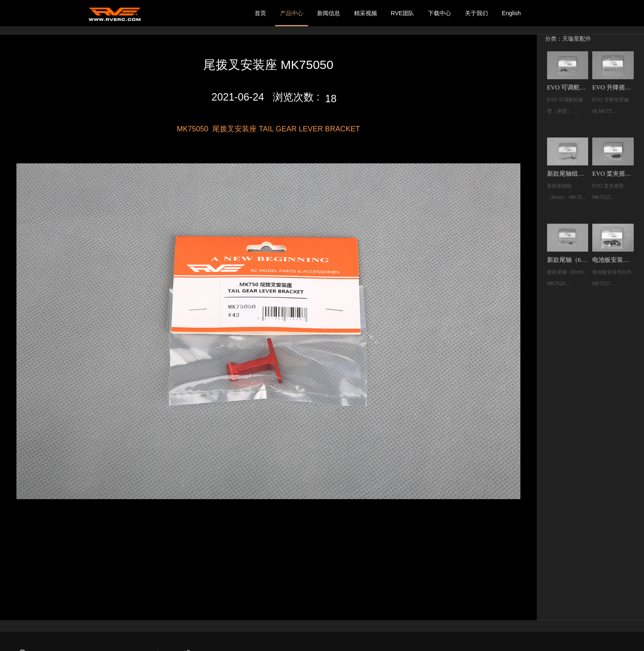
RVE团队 (403, 13)
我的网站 (115, 13)
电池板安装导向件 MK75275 (613, 260)
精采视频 (366, 13)
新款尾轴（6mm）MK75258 (568, 260)
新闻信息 (329, 13)
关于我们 (476, 13)
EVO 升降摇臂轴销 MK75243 (613, 87)
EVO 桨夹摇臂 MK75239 (613, 174)
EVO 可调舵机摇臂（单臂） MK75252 (568, 87)
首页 (260, 13)
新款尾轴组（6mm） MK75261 (568, 174)
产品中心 (292, 13)
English (511, 13)
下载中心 (439, 13)
